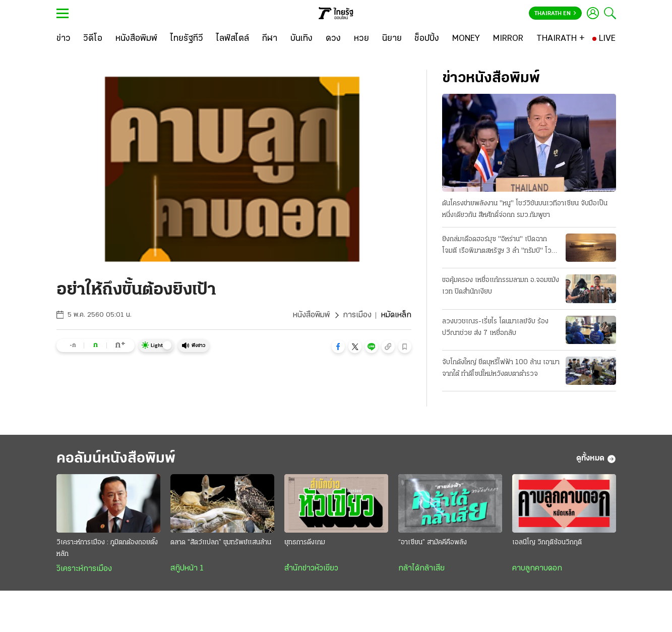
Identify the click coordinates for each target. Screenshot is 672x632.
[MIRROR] (508, 39)
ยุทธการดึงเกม (305, 542)
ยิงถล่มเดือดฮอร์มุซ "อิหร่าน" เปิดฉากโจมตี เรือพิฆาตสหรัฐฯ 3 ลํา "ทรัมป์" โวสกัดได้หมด (497, 246)
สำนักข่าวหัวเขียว (311, 568)
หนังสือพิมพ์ (311, 315)
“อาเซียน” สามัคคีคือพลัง (433, 542)
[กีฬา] (269, 39)
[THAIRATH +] (561, 39)
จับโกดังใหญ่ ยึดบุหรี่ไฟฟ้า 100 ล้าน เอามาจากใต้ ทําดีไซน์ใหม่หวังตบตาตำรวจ (501, 368)
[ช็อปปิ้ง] (427, 39)
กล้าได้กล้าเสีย (421, 568)
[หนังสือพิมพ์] (136, 39)
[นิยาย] (392, 39)
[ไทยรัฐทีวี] (187, 39)
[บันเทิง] (301, 39)
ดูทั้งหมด (596, 459)
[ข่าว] (64, 39)
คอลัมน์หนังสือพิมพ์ (116, 459)
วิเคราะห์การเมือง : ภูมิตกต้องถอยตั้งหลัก (107, 548)
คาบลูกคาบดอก (537, 568)
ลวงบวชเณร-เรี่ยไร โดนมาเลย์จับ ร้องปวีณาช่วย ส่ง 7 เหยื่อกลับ (495, 327)
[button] (338, 347)
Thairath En (555, 14)
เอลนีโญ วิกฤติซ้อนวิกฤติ (547, 542)
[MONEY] (466, 39)
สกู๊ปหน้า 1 (187, 568)
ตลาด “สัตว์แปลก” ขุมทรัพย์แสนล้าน (221, 542)
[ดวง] (333, 39)
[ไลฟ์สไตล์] (233, 39)
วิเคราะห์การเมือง (84, 569)
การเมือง (357, 315)
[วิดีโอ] (93, 39)
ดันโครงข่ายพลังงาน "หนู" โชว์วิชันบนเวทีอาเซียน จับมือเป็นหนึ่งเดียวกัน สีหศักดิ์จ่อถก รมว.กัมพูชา (525, 209)
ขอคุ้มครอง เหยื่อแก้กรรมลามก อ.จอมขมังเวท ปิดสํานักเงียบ (501, 286)
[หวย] (361, 39)
